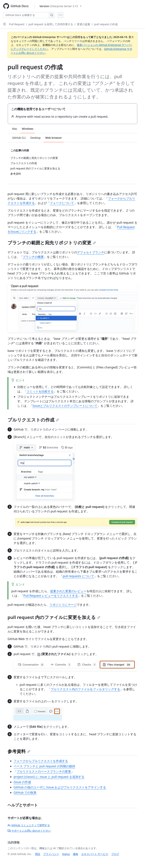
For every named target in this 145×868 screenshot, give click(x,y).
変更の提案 (84, 24)
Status (66, 854)
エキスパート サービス (95, 854)
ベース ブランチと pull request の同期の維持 (44, 766)
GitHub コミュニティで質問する (29, 825)
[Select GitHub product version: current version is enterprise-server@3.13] (61, 6)
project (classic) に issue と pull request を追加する (49, 777)
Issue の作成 (22, 782)
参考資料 (19, 751)
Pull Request (17, 24)
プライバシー (51, 854)
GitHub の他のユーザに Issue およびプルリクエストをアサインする (60, 787)
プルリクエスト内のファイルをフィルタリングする (85, 689)
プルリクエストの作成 (33, 420)
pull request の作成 (106, 24)
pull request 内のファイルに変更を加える (54, 617)
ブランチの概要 (33, 257)
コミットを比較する (40, 391)
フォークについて (62, 203)
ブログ (115, 854)
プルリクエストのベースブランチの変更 (44, 771)
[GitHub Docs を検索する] (26, 15)
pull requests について (78, 576)
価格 (76, 854)
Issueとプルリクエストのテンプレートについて (65, 406)
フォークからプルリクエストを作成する (41, 761)
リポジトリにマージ (63, 605)
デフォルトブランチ (91, 252)
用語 (38, 854)
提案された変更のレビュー (68, 591)
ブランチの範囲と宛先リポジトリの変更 (52, 243)
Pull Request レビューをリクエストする (51, 596)
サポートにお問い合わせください (29, 831)
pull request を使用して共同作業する (51, 24)
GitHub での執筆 (25, 793)
